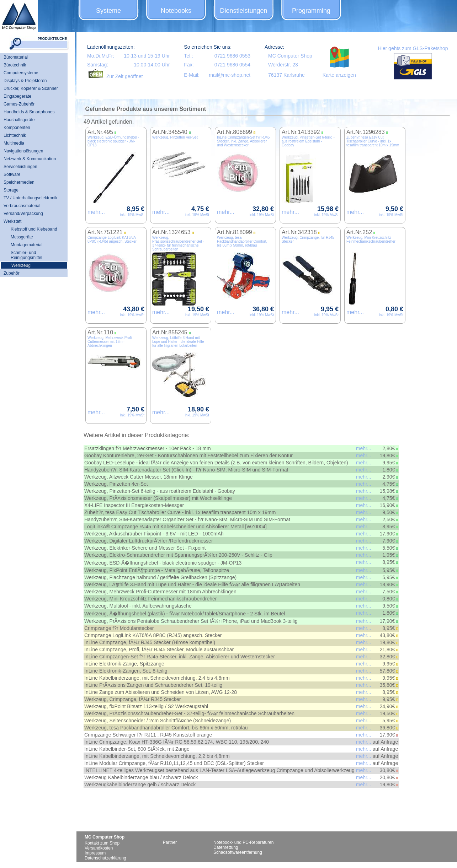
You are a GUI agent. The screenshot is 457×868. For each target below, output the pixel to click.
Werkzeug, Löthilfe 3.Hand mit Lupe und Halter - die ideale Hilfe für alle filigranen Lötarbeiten (178, 342)
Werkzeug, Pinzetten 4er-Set (175, 137)
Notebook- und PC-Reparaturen (243, 842)
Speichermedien (19, 182)
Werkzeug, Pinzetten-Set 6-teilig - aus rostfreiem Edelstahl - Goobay (308, 141)
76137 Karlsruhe (286, 75)
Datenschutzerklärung (105, 858)
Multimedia (14, 143)
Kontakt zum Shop (102, 843)
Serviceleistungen (20, 167)
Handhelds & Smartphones (29, 112)
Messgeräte (22, 237)
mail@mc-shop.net (230, 75)
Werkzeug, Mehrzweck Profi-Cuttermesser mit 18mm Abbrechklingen (110, 342)
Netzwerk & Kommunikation (30, 159)
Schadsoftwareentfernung (238, 852)
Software (12, 174)
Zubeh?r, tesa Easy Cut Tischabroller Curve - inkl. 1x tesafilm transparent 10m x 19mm (373, 141)
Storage (11, 190)
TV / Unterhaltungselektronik (30, 198)
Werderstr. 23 (283, 65)
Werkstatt (12, 221)
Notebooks (176, 11)
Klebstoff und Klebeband (34, 229)
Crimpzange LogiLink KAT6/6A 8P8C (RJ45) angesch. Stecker (112, 239)
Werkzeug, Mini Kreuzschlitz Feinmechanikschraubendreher (371, 239)
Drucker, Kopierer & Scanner (31, 88)
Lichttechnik (15, 135)
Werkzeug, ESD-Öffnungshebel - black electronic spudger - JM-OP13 (113, 141)
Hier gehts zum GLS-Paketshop (413, 48)
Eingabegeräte (17, 96)
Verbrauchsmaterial (22, 206)
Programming (311, 11)
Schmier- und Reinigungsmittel (26, 255)
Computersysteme (21, 73)
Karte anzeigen (339, 75)
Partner (170, 842)
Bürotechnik (15, 65)
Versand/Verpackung (23, 214)
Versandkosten (99, 848)
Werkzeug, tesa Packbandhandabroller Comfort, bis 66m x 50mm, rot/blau (242, 241)
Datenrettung (226, 847)
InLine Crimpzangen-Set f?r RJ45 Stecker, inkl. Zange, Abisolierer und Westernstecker (243, 141)
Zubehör (12, 273)
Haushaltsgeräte (19, 120)
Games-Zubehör (19, 104)
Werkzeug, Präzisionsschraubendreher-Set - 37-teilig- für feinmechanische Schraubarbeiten (178, 243)
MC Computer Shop (290, 56)
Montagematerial (26, 245)
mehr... (96, 212)
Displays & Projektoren (25, 81)
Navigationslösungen (23, 151)
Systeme (108, 11)
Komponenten (17, 128)
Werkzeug (21, 265)
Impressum (95, 853)
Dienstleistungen (243, 11)
